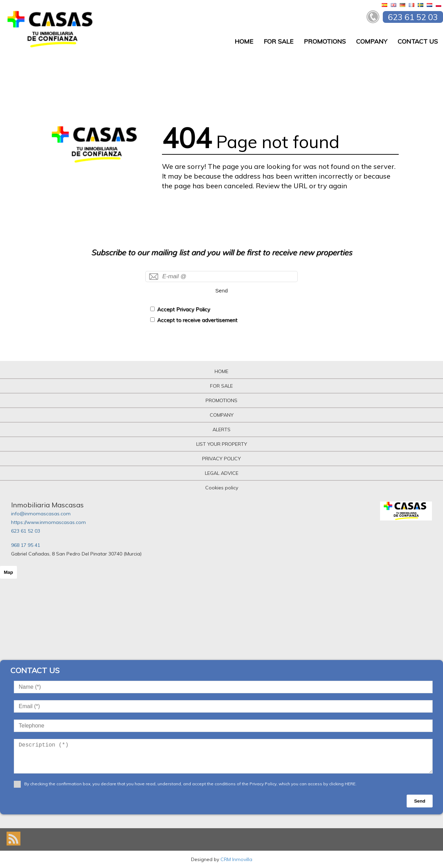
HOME (244, 41)
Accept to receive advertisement (197, 320)
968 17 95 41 (26, 545)
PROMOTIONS (325, 41)
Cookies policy (222, 488)
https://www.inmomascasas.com (48, 522)
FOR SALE (279, 41)
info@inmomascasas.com (41, 514)
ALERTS (221, 430)
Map (8, 572)
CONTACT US (418, 41)
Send (221, 291)
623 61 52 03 (26, 531)
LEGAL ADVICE (222, 473)
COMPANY (372, 41)
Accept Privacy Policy (184, 309)
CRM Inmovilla (236, 859)
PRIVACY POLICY (221, 459)
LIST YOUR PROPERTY (222, 444)
